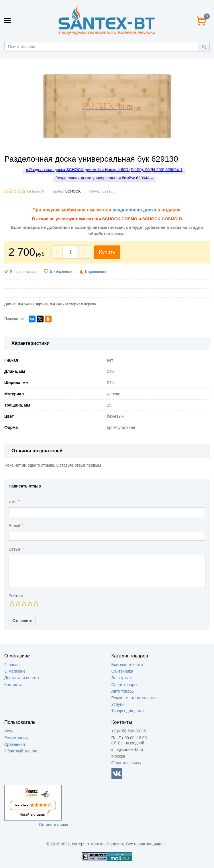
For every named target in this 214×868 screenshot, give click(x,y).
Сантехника (122, 671)
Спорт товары (124, 685)
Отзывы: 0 (36, 191)
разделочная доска (134, 210)
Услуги (118, 704)
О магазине (15, 671)
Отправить (22, 621)
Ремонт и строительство (134, 698)
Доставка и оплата (22, 678)
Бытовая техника (127, 665)
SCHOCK (73, 191)
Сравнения (15, 744)
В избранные (61, 272)
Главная (12, 665)
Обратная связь (126, 763)
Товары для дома (128, 711)
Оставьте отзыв (53, 825)
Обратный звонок (20, 751)
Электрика (121, 678)
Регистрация (16, 738)
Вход (9, 731)
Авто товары (123, 691)
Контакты (13, 685)
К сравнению (96, 272)
